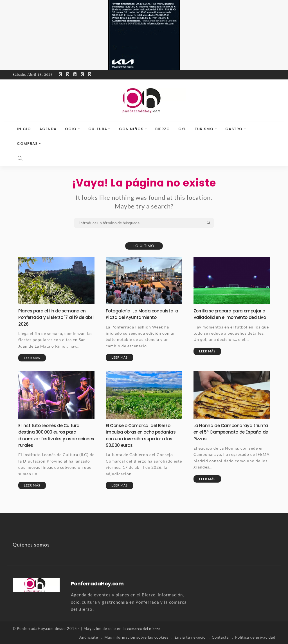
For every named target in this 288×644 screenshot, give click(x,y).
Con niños (131, 129)
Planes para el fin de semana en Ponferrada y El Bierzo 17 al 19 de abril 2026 (56, 317)
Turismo (204, 129)
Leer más (32, 358)
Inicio (24, 129)
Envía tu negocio (190, 637)
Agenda (48, 129)
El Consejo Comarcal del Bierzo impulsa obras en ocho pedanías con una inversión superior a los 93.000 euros (142, 435)
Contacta (220, 637)
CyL (182, 129)
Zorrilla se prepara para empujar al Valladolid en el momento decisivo (231, 317)
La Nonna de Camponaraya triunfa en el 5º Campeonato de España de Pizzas (231, 432)
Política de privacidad (255, 637)
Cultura (98, 129)
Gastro (234, 129)
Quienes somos (31, 545)
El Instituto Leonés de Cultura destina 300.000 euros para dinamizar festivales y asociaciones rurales (52, 435)
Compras (27, 144)
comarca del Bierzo (145, 629)
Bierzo (163, 129)
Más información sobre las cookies (136, 637)
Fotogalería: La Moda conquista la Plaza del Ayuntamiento (143, 314)
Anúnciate (89, 637)
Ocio (71, 129)
